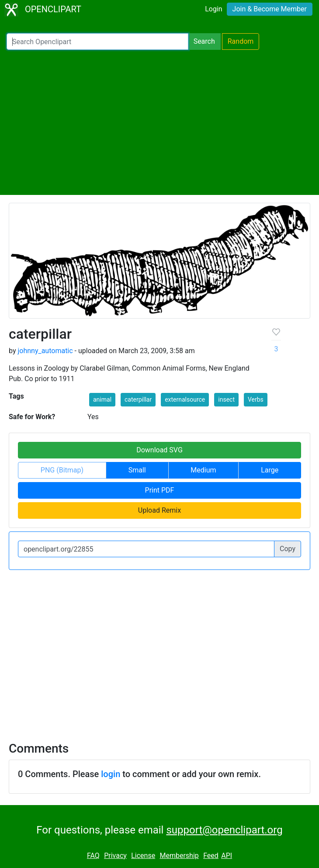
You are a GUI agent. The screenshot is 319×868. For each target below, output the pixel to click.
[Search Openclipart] (97, 42)
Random (241, 41)
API (227, 856)
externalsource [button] (185, 399)
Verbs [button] (256, 399)
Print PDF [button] (160, 490)
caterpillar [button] (138, 399)
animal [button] (102, 399)
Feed (211, 856)
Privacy (115, 856)
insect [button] (226, 399)
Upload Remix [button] (159, 510)
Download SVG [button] (159, 450)
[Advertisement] (159, 122)
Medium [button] (203, 470)
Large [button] (270, 470)
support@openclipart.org (224, 830)
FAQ (93, 856)
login (111, 774)
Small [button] (137, 470)
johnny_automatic (45, 351)
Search (204, 41)
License (143, 856)
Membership (179, 856)
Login (213, 9)
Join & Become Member (270, 9)
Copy (288, 549)
